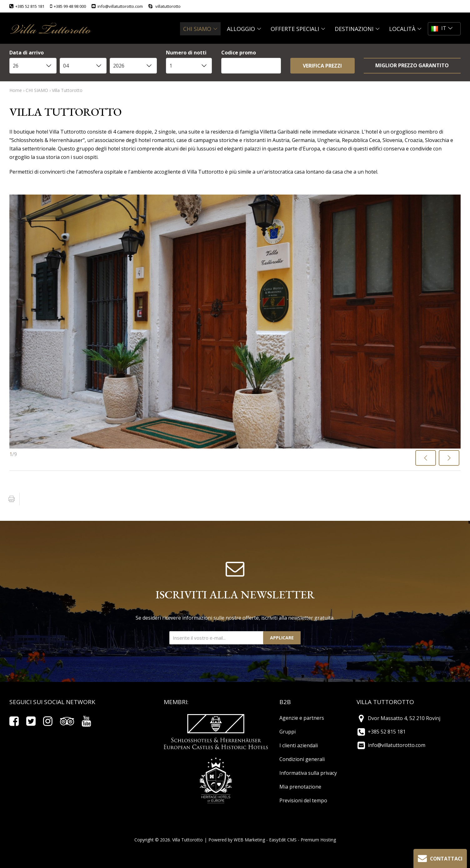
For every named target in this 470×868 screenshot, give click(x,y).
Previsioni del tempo (303, 800)
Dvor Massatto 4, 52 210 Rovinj (398, 718)
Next (450, 459)
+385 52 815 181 (27, 6)
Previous (426, 459)
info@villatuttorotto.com (117, 6)
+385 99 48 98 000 (68, 6)
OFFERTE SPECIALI (298, 29)
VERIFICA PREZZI (322, 66)
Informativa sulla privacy (308, 773)
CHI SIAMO (200, 29)
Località (405, 29)
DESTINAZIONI (357, 29)
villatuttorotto (165, 6)
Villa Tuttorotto (67, 90)
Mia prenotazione (300, 787)
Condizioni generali (302, 759)
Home (16, 90)
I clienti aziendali (299, 745)
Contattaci (439, 858)
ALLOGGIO (244, 29)
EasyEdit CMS (283, 840)
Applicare (282, 638)
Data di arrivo (27, 53)
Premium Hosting (318, 840)
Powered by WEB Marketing (237, 840)
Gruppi (287, 732)
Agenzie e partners (302, 718)
